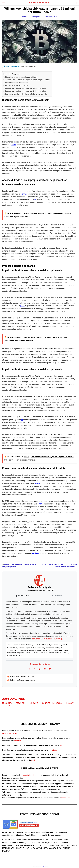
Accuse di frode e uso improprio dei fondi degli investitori (27, 80)
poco (23, 306)
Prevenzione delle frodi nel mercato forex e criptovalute (27, 94)
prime (13, 145)
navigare (36, 553)
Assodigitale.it (29, 775)
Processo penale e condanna (16, 83)
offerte (40, 504)
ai (35, 199)
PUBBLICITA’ (7, 703)
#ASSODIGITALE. (39, 3)
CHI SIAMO (34, 703)
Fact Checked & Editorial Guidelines (22, 677)
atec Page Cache (44, 866)
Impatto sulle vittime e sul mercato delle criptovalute (26, 88)
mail (33, 760)
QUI (61, 745)
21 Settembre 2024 (50, 17)
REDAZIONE (21, 703)
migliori (37, 483)
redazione (18, 741)
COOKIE (9, 706)
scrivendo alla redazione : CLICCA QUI (48, 639)
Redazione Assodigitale (31, 17)
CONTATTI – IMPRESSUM (52, 703)
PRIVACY (70, 703)
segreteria (53, 750)
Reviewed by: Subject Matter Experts (22, 680)
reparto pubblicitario (11, 733)
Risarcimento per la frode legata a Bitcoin (21, 77)
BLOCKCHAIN (15, 66)
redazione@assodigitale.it (39, 664)
